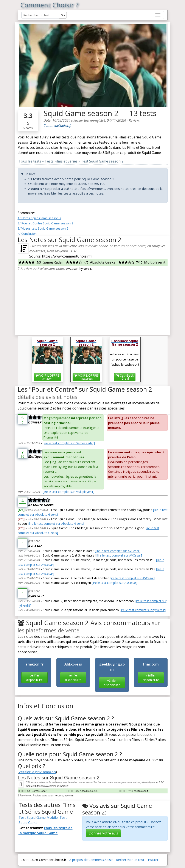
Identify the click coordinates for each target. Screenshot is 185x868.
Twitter (153, 860)
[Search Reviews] (40, 15)
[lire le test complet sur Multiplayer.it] (69, 492)
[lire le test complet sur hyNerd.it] (143, 610)
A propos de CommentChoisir (91, 860)
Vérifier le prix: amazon (37, 772)
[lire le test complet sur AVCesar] (118, 551)
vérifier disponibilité (34, 678)
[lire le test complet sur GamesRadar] (69, 443)
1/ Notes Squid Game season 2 (39, 218)
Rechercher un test (130, 860)
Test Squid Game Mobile (38, 817)
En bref (30, 174)
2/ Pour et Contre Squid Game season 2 (45, 223)
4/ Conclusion (27, 234)
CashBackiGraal (125, 377)
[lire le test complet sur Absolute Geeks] (56, 524)
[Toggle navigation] (158, 15)
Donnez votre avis (103, 833)
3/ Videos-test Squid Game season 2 (43, 228)
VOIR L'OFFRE (47, 377)
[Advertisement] (93, 301)
